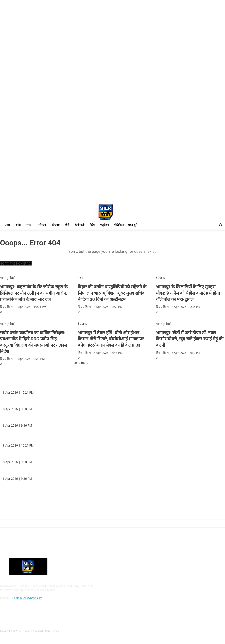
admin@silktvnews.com (28, 598)
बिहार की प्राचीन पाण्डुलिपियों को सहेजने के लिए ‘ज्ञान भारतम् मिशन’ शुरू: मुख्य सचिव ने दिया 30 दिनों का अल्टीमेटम (58, 403)
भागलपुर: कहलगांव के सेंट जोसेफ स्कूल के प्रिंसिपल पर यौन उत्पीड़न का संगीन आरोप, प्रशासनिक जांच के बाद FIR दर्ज (58, 386)
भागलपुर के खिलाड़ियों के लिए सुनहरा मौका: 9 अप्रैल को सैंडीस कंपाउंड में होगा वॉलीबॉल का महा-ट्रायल (51, 419)
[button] (221, 225)
